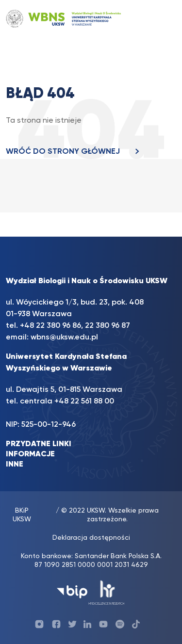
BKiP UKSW (22, 515)
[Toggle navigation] (159, 19)
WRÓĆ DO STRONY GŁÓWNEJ (75, 152)
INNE (15, 465)
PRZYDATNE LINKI (39, 444)
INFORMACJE (30, 454)
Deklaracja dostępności (91, 538)
